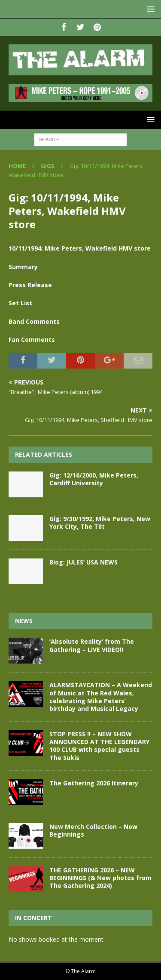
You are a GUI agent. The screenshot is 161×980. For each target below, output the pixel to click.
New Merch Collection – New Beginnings (93, 830)
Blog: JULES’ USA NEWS (84, 562)
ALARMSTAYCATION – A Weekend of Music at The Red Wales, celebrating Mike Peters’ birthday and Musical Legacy (101, 697)
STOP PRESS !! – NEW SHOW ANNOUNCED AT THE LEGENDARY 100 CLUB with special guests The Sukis (99, 746)
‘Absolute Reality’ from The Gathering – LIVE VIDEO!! (92, 645)
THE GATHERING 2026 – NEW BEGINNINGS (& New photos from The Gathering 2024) (100, 878)
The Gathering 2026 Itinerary (94, 783)
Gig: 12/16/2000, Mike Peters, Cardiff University (94, 479)
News (24, 621)
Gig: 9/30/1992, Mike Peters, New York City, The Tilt (100, 523)
